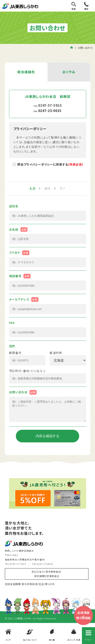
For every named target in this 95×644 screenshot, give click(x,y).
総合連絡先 (26, 72)
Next (89, 498)
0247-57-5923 (50, 105)
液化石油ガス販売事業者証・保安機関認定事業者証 (47, 578)
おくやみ (69, 72)
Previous (6, 498)
